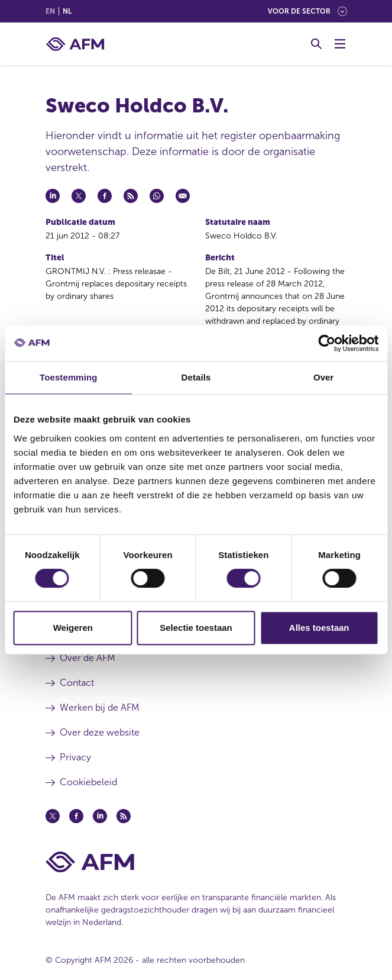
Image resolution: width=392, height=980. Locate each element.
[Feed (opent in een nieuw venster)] (124, 816)
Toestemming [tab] (69, 377)
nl (67, 11)
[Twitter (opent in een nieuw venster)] (53, 816)
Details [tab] (196, 377)
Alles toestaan (319, 628)
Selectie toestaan (196, 628)
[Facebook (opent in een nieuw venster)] (76, 816)
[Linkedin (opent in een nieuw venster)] (100, 816)
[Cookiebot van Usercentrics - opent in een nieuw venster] (327, 343)
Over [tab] (324, 377)
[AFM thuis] (75, 44)
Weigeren (73, 628)
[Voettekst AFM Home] (196, 862)
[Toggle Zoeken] (316, 44)
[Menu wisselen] (340, 44)
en (50, 11)
